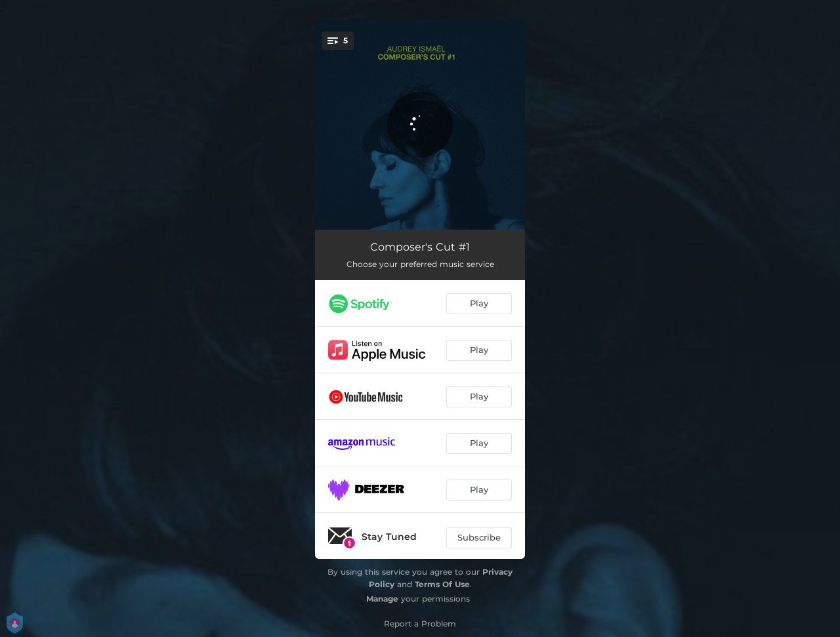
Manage (382, 599)
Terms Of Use (442, 584)
